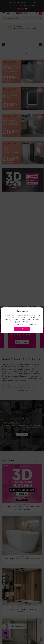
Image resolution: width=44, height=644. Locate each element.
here (37, 324)
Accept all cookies (22, 329)
